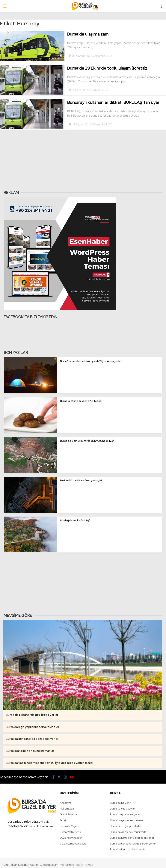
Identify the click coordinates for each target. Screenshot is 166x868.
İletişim (64, 820)
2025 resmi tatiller (71, 838)
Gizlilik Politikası (69, 814)
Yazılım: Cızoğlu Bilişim (44, 865)
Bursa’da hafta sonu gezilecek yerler (132, 838)
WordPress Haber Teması (77, 865)
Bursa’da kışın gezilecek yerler (128, 849)
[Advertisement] (82, 160)
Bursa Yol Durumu (70, 832)
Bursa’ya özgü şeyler (122, 809)
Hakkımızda (67, 809)
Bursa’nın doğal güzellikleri (126, 826)
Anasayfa (65, 803)
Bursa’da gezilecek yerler (125, 814)
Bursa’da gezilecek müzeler (127, 820)
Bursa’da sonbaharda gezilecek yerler (133, 844)
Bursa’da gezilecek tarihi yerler (129, 832)
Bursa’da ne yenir (120, 803)
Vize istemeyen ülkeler (74, 844)
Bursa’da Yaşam (69, 826)
